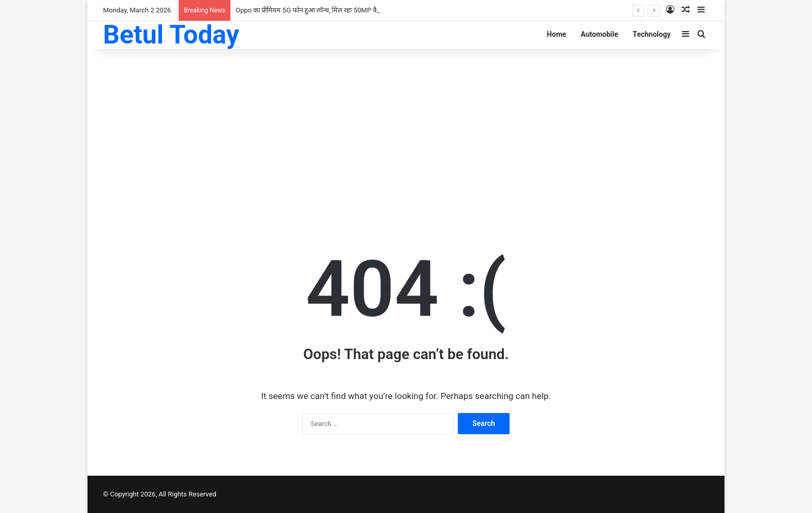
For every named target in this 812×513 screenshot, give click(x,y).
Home (556, 34)
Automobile (599, 34)
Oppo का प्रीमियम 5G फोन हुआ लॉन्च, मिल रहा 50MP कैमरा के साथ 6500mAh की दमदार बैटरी (355, 10)
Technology (652, 34)
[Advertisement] (406, 132)
